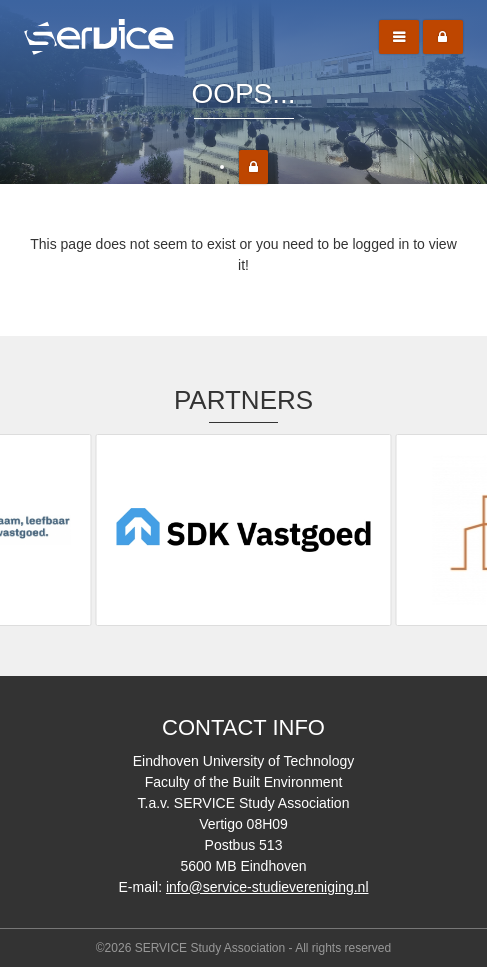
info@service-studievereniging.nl (267, 887)
